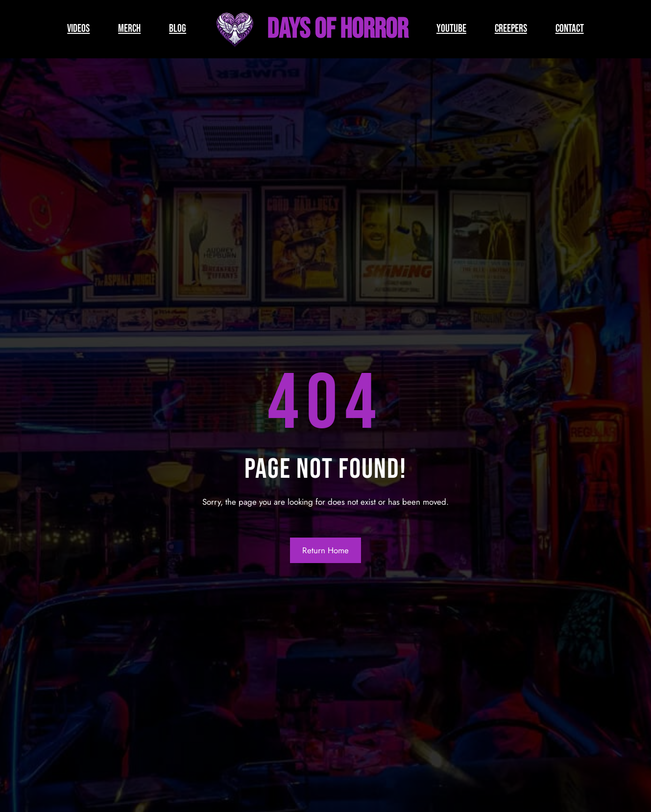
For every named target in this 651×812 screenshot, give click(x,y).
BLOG (178, 29)
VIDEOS (78, 29)
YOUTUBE (451, 29)
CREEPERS (511, 29)
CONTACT (570, 29)
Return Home (325, 550)
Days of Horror (338, 29)
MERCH (129, 29)
